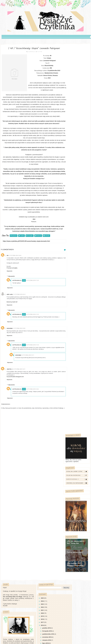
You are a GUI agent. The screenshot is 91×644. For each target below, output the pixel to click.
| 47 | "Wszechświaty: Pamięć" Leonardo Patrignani (45, 596)
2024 (36, 480)
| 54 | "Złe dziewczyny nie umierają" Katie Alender (44, 550)
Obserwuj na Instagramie (77, 97)
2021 (36, 489)
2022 (36, 486)
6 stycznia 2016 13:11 (30, 374)
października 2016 (42, 513)
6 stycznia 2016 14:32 (35, 408)
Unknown (11, 347)
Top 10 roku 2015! (41, 607)
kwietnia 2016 (41, 531)
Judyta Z (11, 388)
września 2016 (41, 516)
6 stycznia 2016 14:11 (20, 388)
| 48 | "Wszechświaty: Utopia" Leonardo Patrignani (45, 590)
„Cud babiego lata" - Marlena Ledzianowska (75, 178)
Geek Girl (11, 311)
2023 (36, 483)
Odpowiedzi (13, 293)
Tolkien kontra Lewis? (75, 166)
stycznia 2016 (41, 540)
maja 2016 (40, 528)
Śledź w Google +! (77, 93)
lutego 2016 (40, 537)
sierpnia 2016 (41, 519)
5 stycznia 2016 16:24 (16, 271)
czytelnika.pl (19, 297)
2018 (36, 498)
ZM (9, 271)
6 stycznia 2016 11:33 (35, 297)
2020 (36, 492)
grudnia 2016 (41, 507)
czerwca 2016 (41, 525)
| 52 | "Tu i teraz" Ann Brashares (46, 560)
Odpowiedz (11, 288)
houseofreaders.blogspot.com (16, 395)
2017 (36, 501)
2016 (36, 504)
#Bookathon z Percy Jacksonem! (46, 586)
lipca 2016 (40, 522)
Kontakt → (7, 523)
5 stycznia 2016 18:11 (21, 311)
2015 (36, 610)
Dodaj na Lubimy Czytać (77, 85)
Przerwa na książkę (13, 285)
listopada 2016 (41, 510)
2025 (36, 477)
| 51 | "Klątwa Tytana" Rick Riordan (47, 564)
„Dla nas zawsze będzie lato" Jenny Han (76, 156)
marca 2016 (40, 534)
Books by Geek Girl (13, 319)
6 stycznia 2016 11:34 (35, 364)
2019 (36, 495)
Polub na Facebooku (77, 89)
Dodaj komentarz (6, 423)
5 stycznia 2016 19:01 (21, 347)
